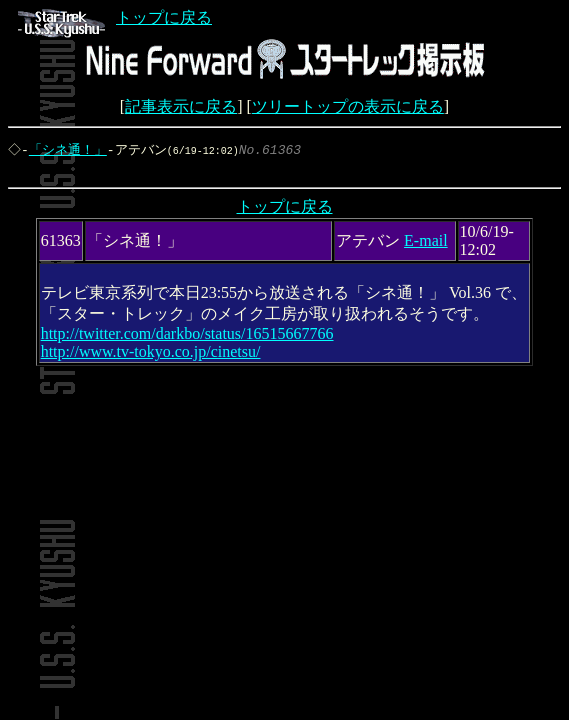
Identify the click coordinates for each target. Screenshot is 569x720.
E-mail (426, 244)
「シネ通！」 (70, 150)
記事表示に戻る (181, 106)
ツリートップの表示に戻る (348, 106)
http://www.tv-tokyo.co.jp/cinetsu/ (151, 355)
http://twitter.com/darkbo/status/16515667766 (187, 337)
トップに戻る (115, 17)
